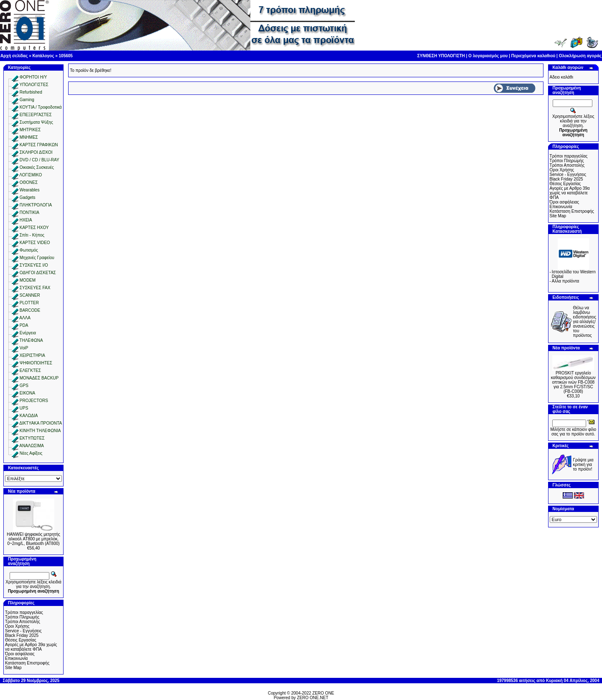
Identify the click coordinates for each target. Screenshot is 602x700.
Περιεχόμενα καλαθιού (533, 56)
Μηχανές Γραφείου (37, 258)
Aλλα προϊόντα (566, 281)
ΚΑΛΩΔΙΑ (29, 416)
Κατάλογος (43, 56)
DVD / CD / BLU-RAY (40, 160)
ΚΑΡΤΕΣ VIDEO (35, 243)
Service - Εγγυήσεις (23, 631)
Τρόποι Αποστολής (23, 622)
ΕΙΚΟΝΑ (27, 393)
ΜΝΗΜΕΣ (29, 137)
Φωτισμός (29, 250)
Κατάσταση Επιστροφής (27, 663)
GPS (24, 386)
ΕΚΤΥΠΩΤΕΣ (32, 438)
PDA (24, 325)
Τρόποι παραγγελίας (24, 612)
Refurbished (31, 92)
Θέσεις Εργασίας (21, 640)
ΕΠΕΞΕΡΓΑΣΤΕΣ (36, 115)
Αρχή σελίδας (14, 56)
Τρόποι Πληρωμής (22, 617)
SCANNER (30, 295)
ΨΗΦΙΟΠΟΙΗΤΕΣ (36, 363)
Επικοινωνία (16, 658)
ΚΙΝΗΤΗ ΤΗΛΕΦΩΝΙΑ (40, 431)
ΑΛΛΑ (25, 318)
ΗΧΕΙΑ (26, 220)
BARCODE (30, 310)
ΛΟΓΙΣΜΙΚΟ (31, 175)
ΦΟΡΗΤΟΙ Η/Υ (33, 77)
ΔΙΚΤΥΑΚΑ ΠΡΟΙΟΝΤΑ (41, 423)
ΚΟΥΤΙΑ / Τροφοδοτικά (41, 107)
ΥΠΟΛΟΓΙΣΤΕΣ (34, 85)
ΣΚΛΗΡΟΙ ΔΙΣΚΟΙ (36, 152)
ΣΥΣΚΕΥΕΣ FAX (35, 288)
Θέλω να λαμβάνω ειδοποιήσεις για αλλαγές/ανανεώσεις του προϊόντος (585, 322)
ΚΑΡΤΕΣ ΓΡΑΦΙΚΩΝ (39, 145)
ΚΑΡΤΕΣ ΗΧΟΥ (34, 228)
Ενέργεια (28, 333)
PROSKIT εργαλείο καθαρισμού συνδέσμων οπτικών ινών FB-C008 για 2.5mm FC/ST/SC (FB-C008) (573, 382)
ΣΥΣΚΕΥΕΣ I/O (34, 265)
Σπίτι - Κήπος (32, 235)
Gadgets (28, 197)
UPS (24, 408)
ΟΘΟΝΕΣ (29, 182)
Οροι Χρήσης (17, 626)
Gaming (27, 100)
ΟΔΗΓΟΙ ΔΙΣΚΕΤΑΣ (38, 273)
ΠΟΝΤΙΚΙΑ (29, 213)
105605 (66, 56)
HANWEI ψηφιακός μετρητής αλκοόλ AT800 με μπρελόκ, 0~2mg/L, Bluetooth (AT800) (33, 539)
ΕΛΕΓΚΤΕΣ (30, 370)
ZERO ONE (323, 693)
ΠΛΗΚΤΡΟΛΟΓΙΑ (36, 205)
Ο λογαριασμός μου (488, 56)
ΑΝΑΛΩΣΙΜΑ (32, 446)
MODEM (28, 280)
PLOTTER (29, 303)
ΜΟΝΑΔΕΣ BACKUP (39, 378)
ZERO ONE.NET (312, 698)
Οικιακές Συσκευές (37, 167)
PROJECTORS (34, 401)
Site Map (13, 668)
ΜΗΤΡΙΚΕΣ (30, 130)
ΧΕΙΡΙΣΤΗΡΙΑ (32, 355)
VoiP (24, 348)
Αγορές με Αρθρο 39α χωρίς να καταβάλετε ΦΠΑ (31, 647)
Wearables (30, 190)
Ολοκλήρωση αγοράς (580, 56)
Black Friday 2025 (22, 635)
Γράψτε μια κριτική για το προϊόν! (583, 465)
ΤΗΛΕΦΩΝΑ (31, 340)
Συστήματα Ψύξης (36, 122)
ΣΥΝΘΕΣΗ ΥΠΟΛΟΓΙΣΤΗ (441, 56)
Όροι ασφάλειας (20, 654)
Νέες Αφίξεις (31, 453)
